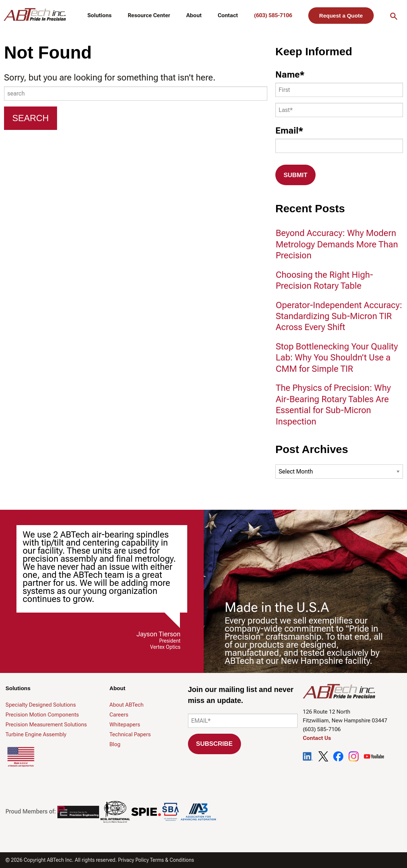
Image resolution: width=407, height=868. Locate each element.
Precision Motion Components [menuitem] (42, 715)
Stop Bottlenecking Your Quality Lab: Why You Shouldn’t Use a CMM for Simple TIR (337, 358)
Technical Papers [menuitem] (130, 734)
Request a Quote (341, 16)
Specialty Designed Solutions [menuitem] (41, 705)
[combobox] (136, 93)
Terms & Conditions (172, 860)
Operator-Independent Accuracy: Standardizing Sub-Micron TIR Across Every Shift (339, 316)
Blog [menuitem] (115, 744)
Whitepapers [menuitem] (125, 725)
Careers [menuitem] (119, 715)
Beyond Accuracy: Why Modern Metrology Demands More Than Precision (337, 244)
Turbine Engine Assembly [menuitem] (36, 734)
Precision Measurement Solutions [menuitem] (46, 725)
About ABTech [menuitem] (126, 705)
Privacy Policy (133, 860)
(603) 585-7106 (273, 15)
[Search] (31, 118)
